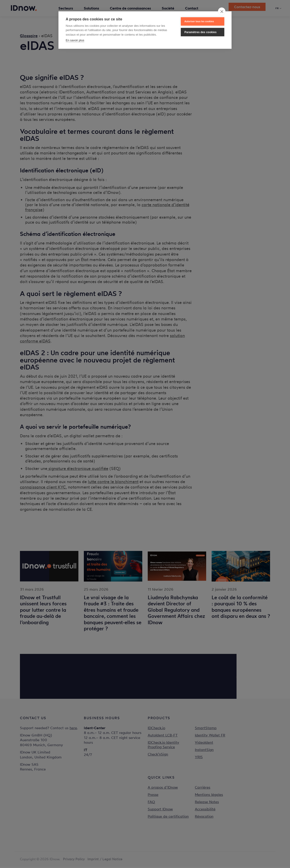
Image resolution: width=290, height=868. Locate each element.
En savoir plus (75, 40)
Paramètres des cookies (201, 32)
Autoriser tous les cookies (199, 21)
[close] (222, 11)
